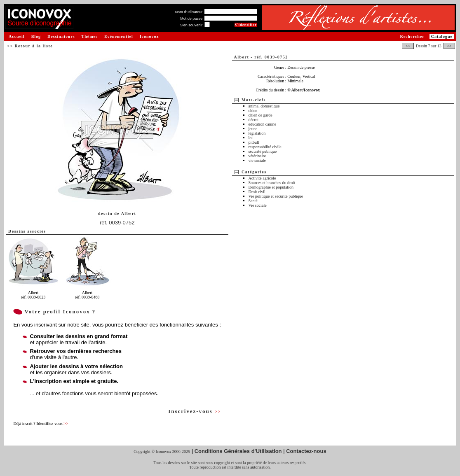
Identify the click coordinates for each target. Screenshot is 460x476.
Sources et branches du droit (272, 183)
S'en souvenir (191, 25)
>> (449, 46)
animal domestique (264, 106)
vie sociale (257, 160)
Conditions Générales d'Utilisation (238, 451)
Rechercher (412, 36)
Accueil (17, 36)
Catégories (254, 172)
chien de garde (261, 115)
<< (408, 46)
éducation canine (262, 124)
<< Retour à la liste (30, 46)
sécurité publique (263, 151)
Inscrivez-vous (195, 411)
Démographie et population (271, 187)
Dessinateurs (61, 36)
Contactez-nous (306, 451)
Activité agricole (262, 178)
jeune (253, 129)
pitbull (254, 142)
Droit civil (257, 192)
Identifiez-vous (52, 423)
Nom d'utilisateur (189, 12)
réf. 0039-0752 (117, 223)
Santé (253, 201)
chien (253, 111)
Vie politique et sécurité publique (276, 196)
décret (253, 120)
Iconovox (149, 36)
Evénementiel (119, 36)
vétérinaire (257, 156)
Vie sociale (258, 205)
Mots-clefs (254, 100)
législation (257, 133)
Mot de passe (191, 19)
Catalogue (442, 36)
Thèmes (90, 36)
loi (251, 138)
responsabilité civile (265, 147)
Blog (36, 36)
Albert (129, 213)
